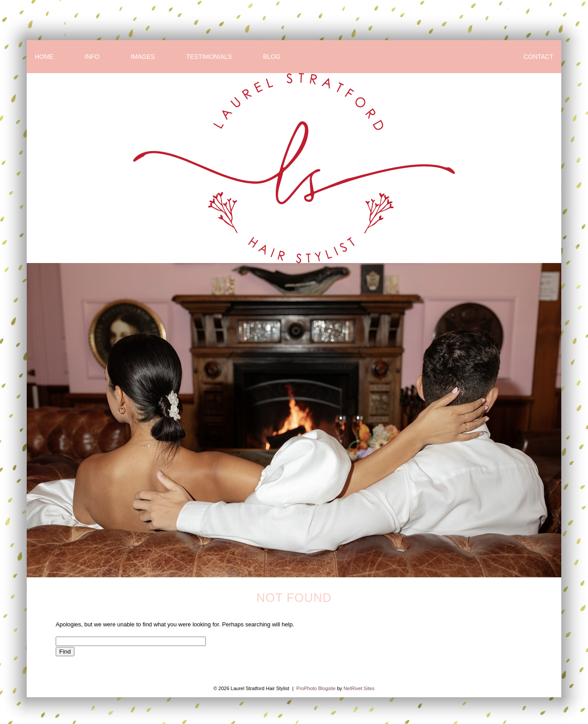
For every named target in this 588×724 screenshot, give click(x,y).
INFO (92, 57)
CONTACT (538, 57)
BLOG (272, 57)
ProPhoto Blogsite (316, 688)
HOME (44, 57)
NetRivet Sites (359, 688)
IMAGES (143, 57)
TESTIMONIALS (209, 57)
